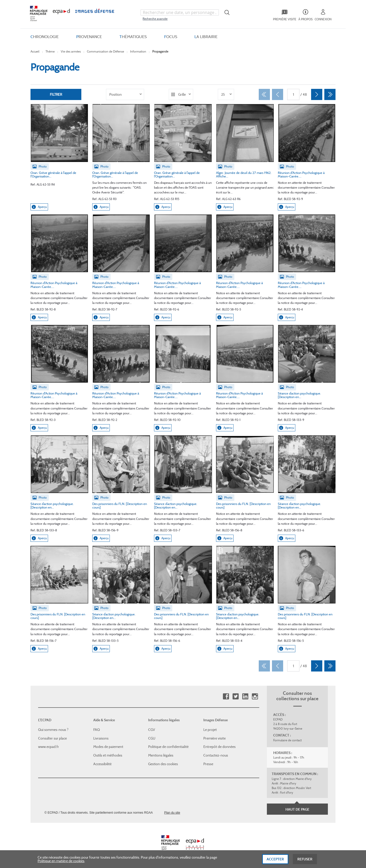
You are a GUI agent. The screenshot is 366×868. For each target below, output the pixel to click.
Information (138, 51)
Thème (50, 51)
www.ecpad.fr (49, 747)
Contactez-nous (216, 755)
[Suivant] (317, 94)
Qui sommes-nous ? (53, 730)
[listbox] (125, 94)
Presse (208, 764)
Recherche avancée (155, 19)
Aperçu (39, 207)
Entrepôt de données (219, 747)
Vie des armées (71, 51)
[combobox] (180, 12)
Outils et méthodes (108, 755)
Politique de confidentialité (168, 747)
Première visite (215, 738)
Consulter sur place (52, 738)
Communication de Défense (105, 51)
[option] (125, 94)
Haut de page (297, 809)
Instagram (255, 697)
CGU (152, 738)
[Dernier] (330, 94)
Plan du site (172, 813)
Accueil (35, 51)
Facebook (226, 697)
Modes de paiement (108, 747)
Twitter (235, 697)
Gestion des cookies (163, 764)
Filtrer (56, 94)
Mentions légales (161, 755)
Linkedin (245, 697)
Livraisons (101, 738)
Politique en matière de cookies (61, 863)
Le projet (210, 730)
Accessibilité (102, 764)
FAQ (97, 730)
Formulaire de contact (287, 740)
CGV (152, 730)
